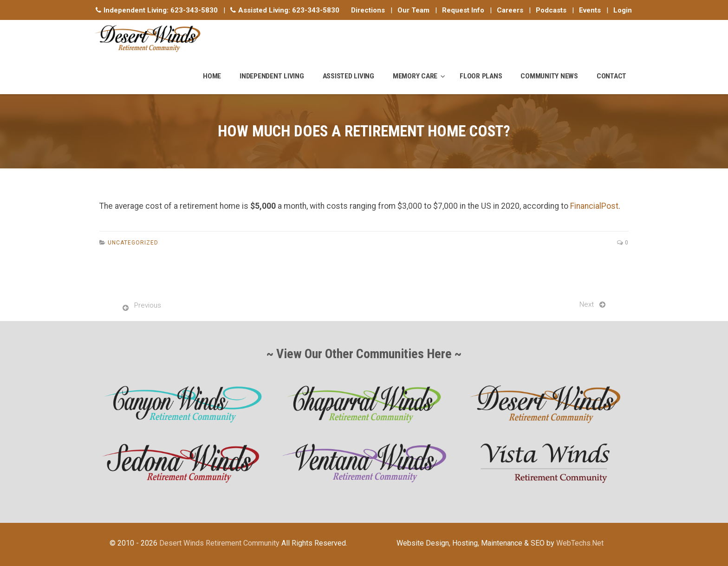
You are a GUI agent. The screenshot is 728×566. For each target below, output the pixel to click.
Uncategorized (133, 243)
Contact (611, 76)
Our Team (413, 10)
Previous (148, 305)
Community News (549, 76)
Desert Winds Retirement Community (219, 543)
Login (623, 10)
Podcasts (551, 10)
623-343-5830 (194, 10)
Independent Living (272, 76)
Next (587, 304)
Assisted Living (348, 76)
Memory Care (415, 76)
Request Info (463, 10)
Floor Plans (481, 76)
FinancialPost (594, 206)
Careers (510, 10)
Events (590, 10)
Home (212, 76)
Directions (368, 10)
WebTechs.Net (580, 543)
